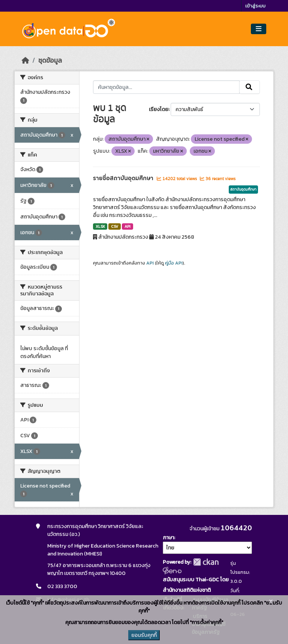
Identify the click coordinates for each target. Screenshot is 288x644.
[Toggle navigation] (259, 29)
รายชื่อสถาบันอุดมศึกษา (124, 178)
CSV (115, 226)
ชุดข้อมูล (50, 60)
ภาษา (168, 538)
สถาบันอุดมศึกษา (243, 190)
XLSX (100, 226)
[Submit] (250, 87)
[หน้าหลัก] (25, 60)
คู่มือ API (174, 263)
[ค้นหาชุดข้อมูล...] (166, 87)
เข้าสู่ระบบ (255, 6)
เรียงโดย (159, 109)
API (127, 226)
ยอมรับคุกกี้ (144, 635)
